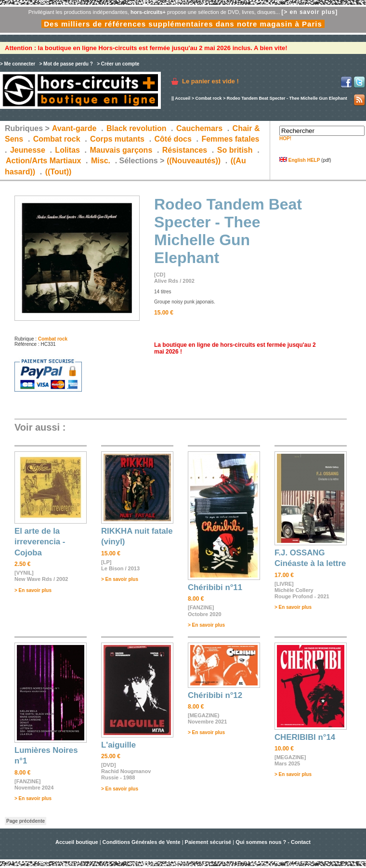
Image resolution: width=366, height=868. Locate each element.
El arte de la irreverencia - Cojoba (40, 542)
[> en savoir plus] (309, 12)
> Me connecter (18, 64)
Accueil (183, 98)
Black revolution (136, 128)
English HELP (300, 160)
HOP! (285, 138)
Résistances (185, 150)
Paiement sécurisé (208, 842)
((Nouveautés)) (194, 161)
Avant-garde (74, 128)
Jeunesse (28, 150)
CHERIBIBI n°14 (305, 737)
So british (235, 150)
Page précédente (26, 821)
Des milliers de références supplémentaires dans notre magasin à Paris (183, 24)
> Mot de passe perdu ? (66, 64)
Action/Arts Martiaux (43, 161)
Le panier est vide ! (210, 81)
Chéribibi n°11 (215, 587)
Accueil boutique (78, 842)
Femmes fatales (230, 139)
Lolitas (67, 150)
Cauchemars (199, 128)
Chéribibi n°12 (215, 695)
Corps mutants (118, 139)
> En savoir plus (33, 590)
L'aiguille (118, 745)
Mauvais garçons (121, 150)
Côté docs (173, 139)
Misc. (101, 161)
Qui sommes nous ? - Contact (273, 842)
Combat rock (208, 98)
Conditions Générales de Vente (142, 842)
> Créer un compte (118, 64)
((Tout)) (59, 172)
